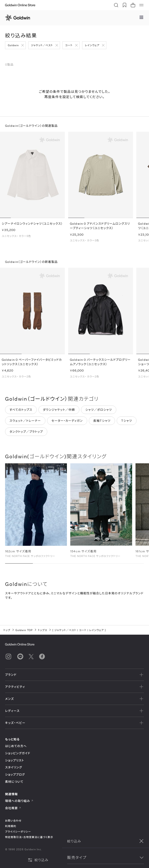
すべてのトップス (21, 411)
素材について (14, 782)
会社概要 (13, 808)
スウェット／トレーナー (25, 422)
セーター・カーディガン (67, 422)
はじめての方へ (16, 746)
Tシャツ (127, 422)
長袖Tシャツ (102, 422)
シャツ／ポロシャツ (99, 411)
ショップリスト (15, 760)
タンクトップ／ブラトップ (26, 433)
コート (69, 45)
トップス (42, 630)
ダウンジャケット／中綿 (59, 411)
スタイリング (14, 767)
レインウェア (92, 45)
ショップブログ (15, 774)
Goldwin (13, 45)
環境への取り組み (19, 801)
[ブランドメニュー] (141, 18)
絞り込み (38, 860)
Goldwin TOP (24, 630)
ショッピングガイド (18, 753)
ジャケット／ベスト (42, 45)
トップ (7, 630)
